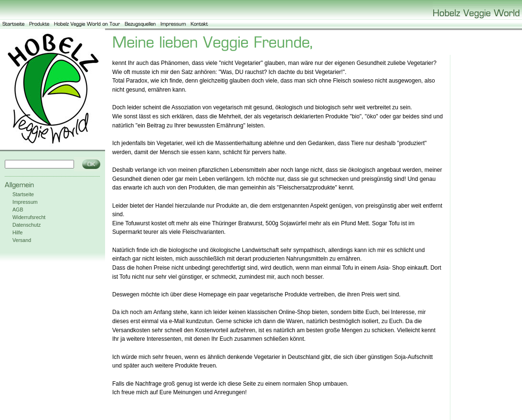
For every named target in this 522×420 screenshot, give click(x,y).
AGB (18, 210)
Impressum (25, 202)
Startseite (23, 194)
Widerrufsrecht (29, 217)
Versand (22, 240)
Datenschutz (27, 225)
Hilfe (17, 232)
